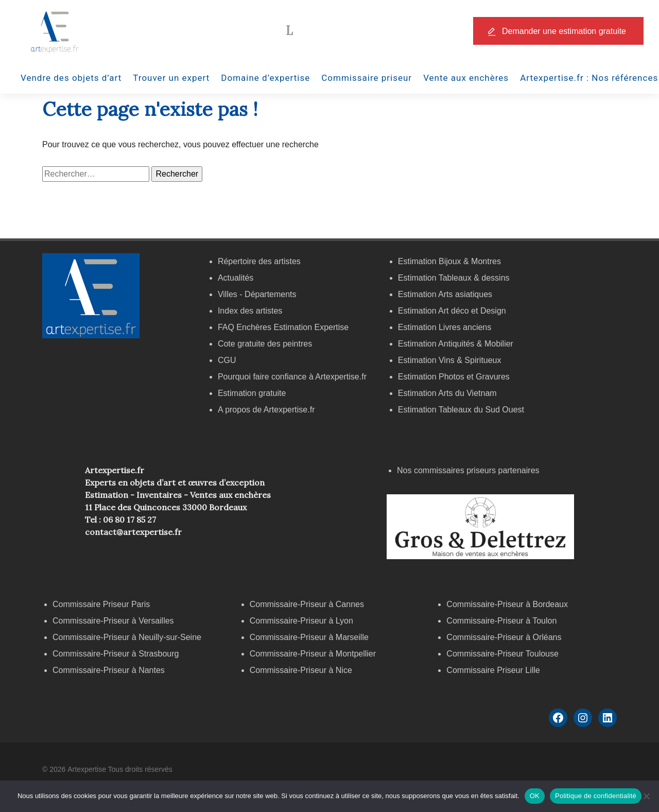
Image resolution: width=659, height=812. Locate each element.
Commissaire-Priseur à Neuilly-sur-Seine (127, 637)
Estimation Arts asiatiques (445, 294)
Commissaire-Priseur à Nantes (109, 670)
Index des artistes (250, 311)
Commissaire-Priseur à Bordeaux (507, 604)
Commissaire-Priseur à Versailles (113, 621)
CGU (227, 360)
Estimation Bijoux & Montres (449, 261)
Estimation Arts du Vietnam (447, 393)
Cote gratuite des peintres (265, 344)
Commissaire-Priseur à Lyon (301, 621)
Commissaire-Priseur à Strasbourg (117, 654)
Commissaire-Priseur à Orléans (504, 637)
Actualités (236, 278)
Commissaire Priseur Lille (493, 670)
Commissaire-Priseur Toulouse (502, 654)
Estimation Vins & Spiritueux (450, 360)
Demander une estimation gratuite (564, 31)
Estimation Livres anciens (445, 327)
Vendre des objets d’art (71, 78)
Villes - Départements (257, 294)
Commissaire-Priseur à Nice (301, 670)
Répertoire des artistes (259, 261)
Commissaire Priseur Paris (101, 604)
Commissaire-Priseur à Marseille (309, 637)
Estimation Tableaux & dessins (454, 278)
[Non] (646, 796)
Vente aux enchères (466, 78)
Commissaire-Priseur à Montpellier (313, 654)
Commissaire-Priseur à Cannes (308, 604)
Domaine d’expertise (265, 78)
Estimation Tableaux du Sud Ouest (461, 410)
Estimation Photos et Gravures (454, 377)
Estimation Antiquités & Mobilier (456, 344)
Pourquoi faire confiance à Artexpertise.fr (292, 377)
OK (535, 796)
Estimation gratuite (252, 393)
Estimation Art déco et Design (452, 311)
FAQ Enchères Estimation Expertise (283, 327)
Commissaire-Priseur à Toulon (501, 621)
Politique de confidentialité (596, 796)
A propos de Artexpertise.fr (266, 410)
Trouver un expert (171, 78)
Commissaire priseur (367, 78)
